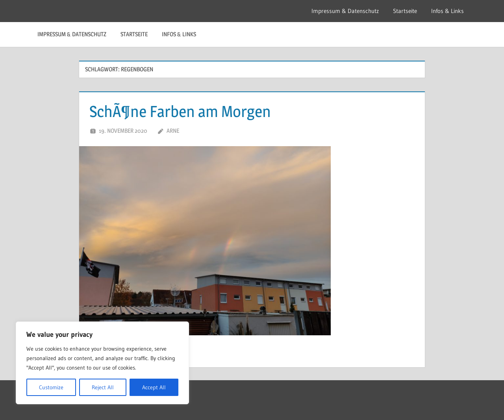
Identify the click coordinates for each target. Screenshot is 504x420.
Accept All (154, 387)
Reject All (103, 387)
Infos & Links (447, 11)
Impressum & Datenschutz (345, 11)
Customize (51, 387)
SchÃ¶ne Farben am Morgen (180, 111)
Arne (173, 131)
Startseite (405, 11)
